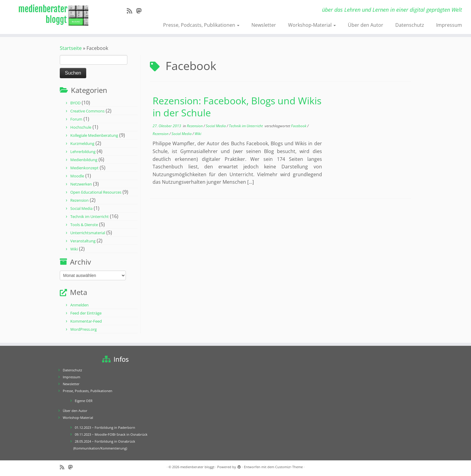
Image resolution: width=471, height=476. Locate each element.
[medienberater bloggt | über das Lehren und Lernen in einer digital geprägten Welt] (54, 15)
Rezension (79, 200)
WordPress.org (84, 329)
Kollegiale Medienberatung (94, 135)
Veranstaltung (83, 241)
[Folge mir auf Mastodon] (141, 11)
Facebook (299, 126)
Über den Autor (366, 25)
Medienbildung (84, 160)
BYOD (75, 103)
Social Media (81, 208)
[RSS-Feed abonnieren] (131, 11)
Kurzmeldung (82, 143)
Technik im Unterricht (90, 217)
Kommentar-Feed (86, 321)
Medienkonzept (84, 168)
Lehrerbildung (83, 152)
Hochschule (81, 127)
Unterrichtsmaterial (88, 233)
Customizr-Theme (289, 467)
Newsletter (264, 25)
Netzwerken (81, 184)
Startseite (71, 48)
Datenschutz (410, 25)
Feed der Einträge (86, 313)
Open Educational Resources (96, 192)
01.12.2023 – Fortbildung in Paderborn (105, 427)
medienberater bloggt (197, 467)
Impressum (449, 25)
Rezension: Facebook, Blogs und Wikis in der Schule (237, 107)
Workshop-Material (312, 25)
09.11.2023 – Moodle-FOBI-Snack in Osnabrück (111, 434)
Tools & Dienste (84, 225)
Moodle (77, 176)
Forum (76, 119)
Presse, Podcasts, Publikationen (201, 25)
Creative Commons (87, 111)
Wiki (74, 249)
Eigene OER (84, 401)
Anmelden (79, 305)
